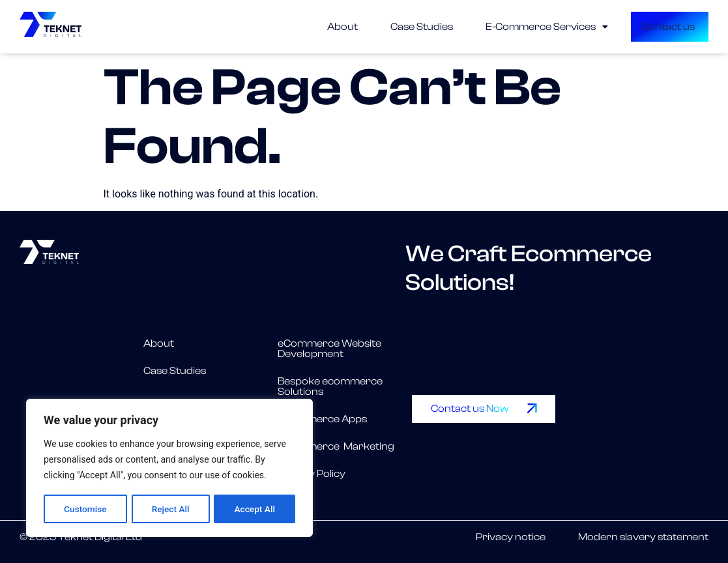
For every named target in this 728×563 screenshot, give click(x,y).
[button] (512, 27)
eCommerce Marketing (336, 446)
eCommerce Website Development (329, 349)
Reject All (170, 509)
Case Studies (387, 27)
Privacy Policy (312, 474)
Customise (85, 509)
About (308, 27)
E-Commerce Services (512, 27)
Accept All (255, 509)
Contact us (636, 27)
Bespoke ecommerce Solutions (330, 386)
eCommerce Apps (322, 419)
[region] (169, 469)
